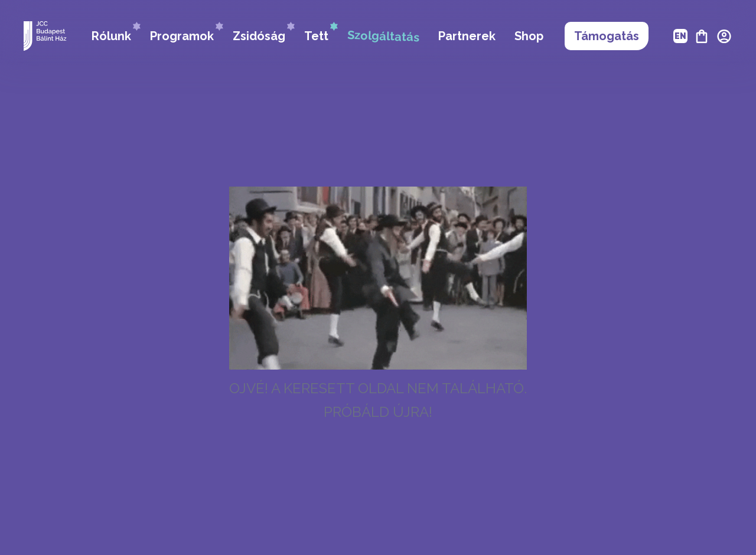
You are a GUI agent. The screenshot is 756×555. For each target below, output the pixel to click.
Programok (187, 32)
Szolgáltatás (384, 36)
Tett (321, 32)
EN (680, 36)
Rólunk (116, 32)
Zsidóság (264, 32)
